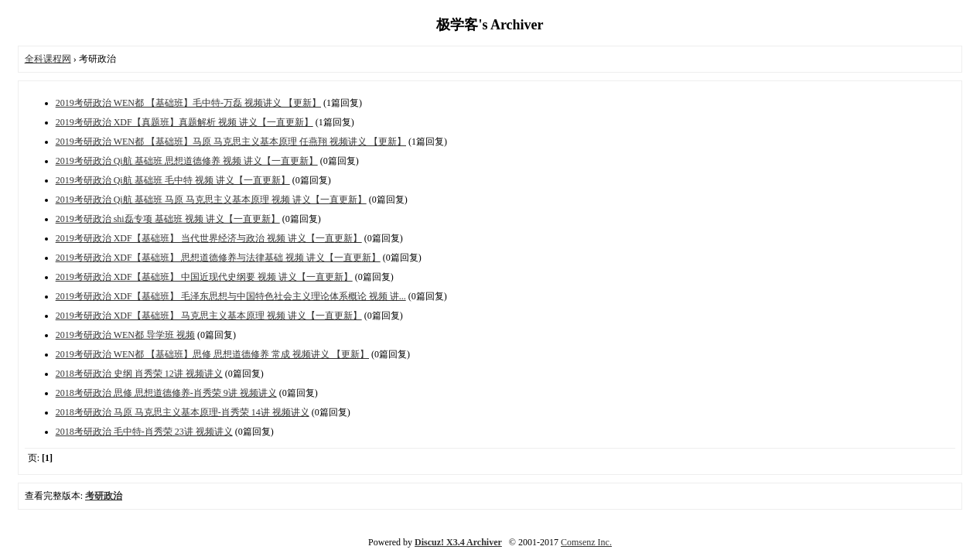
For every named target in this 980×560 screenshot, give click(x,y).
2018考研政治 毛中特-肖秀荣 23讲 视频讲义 (144, 432)
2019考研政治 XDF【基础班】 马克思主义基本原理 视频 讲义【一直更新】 (209, 316)
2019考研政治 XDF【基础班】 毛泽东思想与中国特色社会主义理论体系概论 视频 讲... (231, 296)
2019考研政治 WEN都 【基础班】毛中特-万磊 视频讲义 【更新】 (188, 103)
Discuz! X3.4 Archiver (458, 542)
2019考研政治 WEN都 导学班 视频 (125, 335)
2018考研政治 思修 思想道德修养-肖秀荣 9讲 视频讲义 (166, 393)
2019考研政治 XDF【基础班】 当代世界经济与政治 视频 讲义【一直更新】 (209, 238)
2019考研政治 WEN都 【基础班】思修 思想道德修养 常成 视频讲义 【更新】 (212, 354)
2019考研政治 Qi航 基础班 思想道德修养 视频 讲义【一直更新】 (187, 161)
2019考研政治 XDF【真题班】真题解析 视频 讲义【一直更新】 (184, 122)
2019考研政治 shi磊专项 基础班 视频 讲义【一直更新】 (168, 219)
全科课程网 (48, 59)
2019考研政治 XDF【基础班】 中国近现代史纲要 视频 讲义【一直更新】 (204, 277)
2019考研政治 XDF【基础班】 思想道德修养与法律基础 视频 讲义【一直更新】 (218, 258)
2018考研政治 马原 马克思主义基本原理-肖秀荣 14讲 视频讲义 (183, 412)
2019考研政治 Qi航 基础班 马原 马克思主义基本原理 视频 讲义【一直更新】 (211, 200)
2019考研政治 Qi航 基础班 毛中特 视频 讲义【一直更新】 (173, 180)
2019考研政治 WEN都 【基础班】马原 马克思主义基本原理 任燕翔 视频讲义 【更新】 (231, 142)
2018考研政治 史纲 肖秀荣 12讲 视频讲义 (139, 374)
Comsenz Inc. (586, 542)
